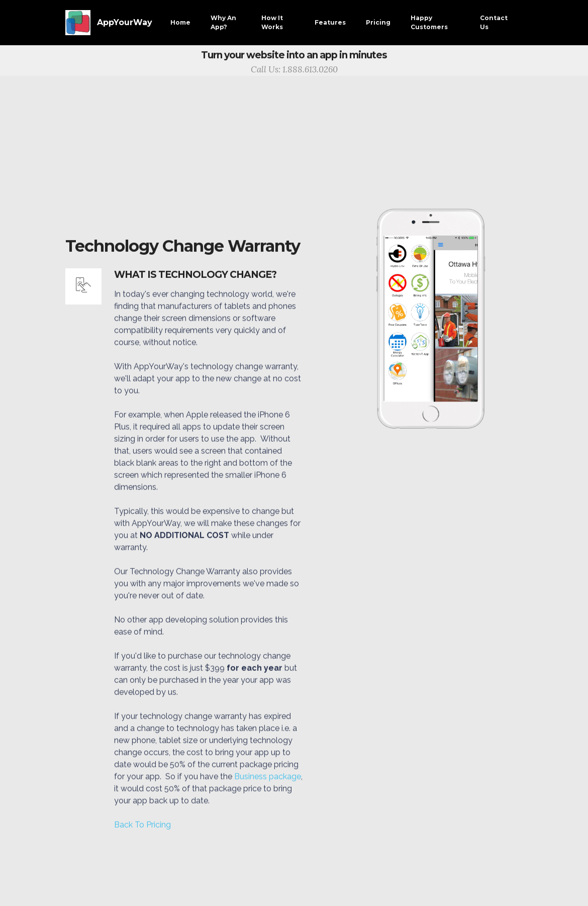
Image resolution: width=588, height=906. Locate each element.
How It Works (272, 22)
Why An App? (223, 22)
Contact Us (494, 22)
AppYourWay (125, 22)
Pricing (378, 22)
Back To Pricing (142, 837)
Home (180, 22)
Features (330, 22)
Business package (268, 789)
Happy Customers (429, 22)
